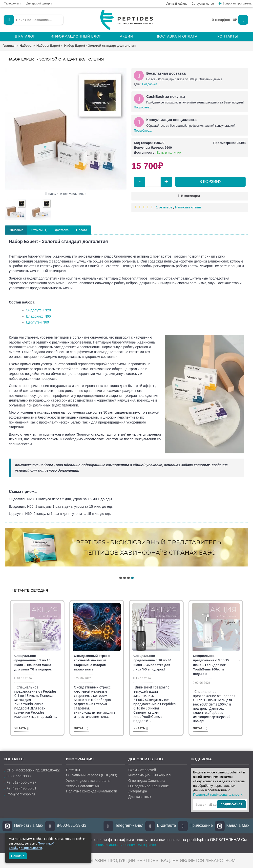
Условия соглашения (83, 786)
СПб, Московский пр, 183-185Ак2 (32, 770)
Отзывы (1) (39, 230)
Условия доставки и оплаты (88, 781)
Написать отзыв (188, 207)
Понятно (18, 856)
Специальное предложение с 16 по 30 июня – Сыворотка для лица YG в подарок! (152, 663)
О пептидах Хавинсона (147, 781)
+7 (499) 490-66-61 (20, 788)
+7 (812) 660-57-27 (20, 782)
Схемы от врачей (142, 770)
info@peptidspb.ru (19, 794)
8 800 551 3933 (17, 776)
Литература (138, 791)
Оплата (82, 230)
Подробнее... (151, 84)
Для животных (140, 797)
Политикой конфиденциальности (218, 795)
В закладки (190, 196)
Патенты (73, 770)
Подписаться (231, 804)
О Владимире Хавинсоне (149, 786)
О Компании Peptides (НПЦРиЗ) (92, 775)
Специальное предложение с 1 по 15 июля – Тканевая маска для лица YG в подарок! (33, 663)
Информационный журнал (150, 775)
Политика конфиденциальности (92, 791)
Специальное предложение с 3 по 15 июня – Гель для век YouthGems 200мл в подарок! (211, 665)
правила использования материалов (126, 845)
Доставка (62, 230)
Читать (22, 728)
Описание (16, 230)
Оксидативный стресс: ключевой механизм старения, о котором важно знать (92, 663)
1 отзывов (164, 207)
